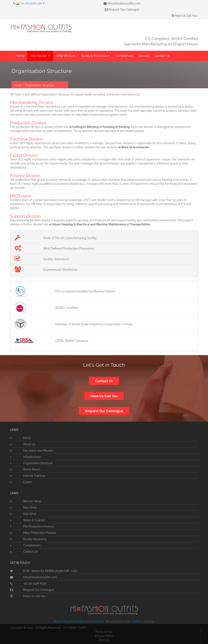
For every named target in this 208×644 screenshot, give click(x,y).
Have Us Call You (184, 16)
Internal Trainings (34, 476)
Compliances (124, 56)
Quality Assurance (35, 539)
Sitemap (104, 640)
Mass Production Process (40, 533)
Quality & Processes (95, 56)
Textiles (136, 621)
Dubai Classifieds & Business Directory (79, 621)
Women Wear (32, 501)
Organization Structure (40, 85)
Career (28, 482)
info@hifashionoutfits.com (122, 3)
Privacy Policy (104, 636)
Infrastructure (32, 457)
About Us (29, 444)
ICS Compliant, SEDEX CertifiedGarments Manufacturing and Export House (161, 41)
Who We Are (40, 56)
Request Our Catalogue (122, 10)
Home (20, 56)
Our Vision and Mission (38, 451)
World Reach (32, 469)
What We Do (66, 56)
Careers (144, 56)
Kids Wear (30, 514)
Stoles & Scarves (34, 520)
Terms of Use (104, 632)
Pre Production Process (38, 526)
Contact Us (162, 56)
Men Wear (30, 508)
